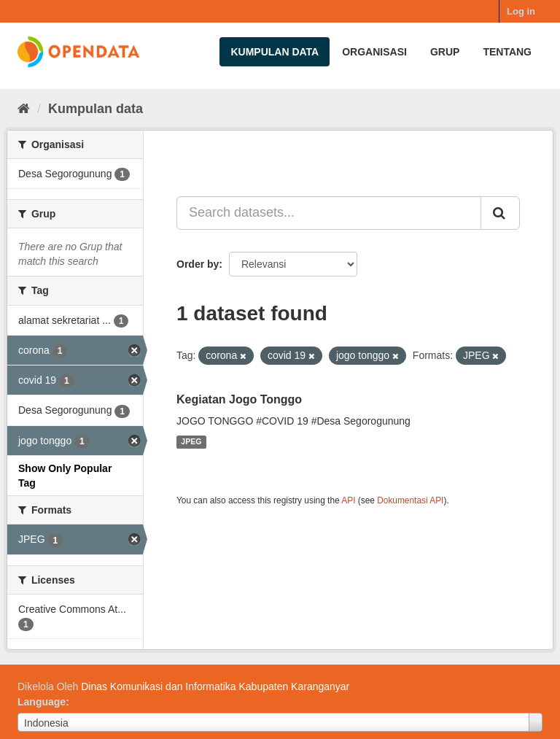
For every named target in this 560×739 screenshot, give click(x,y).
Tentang (507, 52)
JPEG (191, 442)
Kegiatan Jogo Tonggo (239, 399)
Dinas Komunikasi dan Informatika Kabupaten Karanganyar (215, 686)
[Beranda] (24, 109)
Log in (521, 11)
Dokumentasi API (410, 500)
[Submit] (500, 213)
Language (42, 702)
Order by (198, 264)
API (348, 500)
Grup (445, 52)
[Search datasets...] (329, 213)
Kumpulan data (275, 52)
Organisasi (374, 52)
